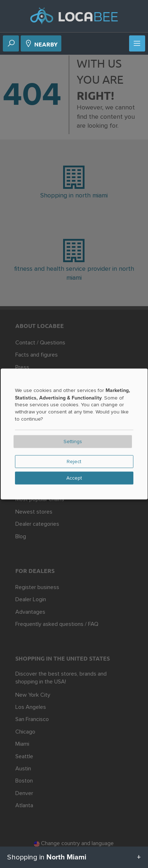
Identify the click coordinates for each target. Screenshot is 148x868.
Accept (74, 478)
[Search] (11, 44)
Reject (74, 462)
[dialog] (74, 434)
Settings (73, 442)
